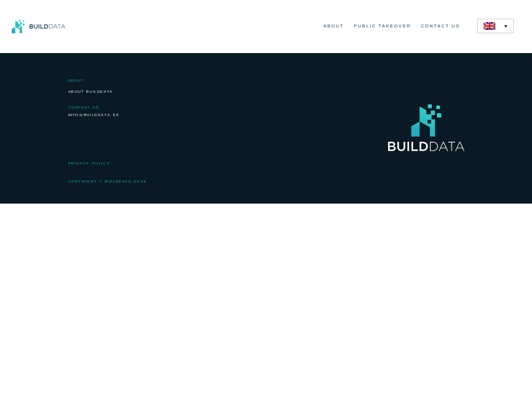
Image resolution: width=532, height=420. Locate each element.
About (334, 26)
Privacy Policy (89, 163)
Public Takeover (382, 26)
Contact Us (440, 26)
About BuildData (91, 92)
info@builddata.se (94, 115)
